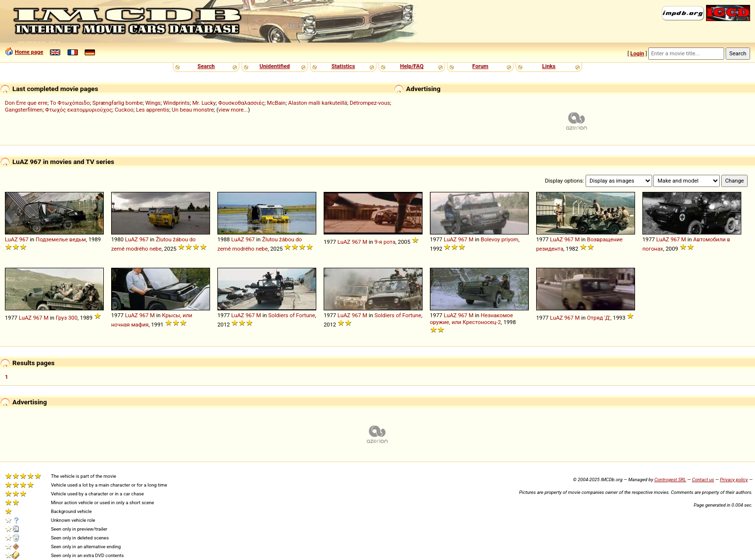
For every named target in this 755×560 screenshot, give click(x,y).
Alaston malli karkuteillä (318, 103)
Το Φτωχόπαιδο (70, 103)
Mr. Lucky (204, 103)
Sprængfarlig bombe (118, 103)
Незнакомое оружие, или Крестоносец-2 (472, 319)
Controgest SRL (670, 479)
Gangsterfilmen (24, 110)
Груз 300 (67, 318)
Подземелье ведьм (61, 239)
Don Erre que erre (26, 103)
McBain (276, 103)
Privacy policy (734, 479)
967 (24, 239)
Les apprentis (153, 110)
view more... (233, 110)
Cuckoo (124, 110)
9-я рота (385, 242)
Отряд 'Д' (599, 318)
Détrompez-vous (370, 103)
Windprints (176, 103)
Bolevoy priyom (500, 239)
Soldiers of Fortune (292, 315)
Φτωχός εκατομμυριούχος (79, 110)
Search (206, 66)
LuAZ (11, 239)
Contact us (703, 479)
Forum (481, 66)
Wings (153, 103)
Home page (29, 52)
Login (637, 53)
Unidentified (275, 66)
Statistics (343, 66)
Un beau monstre (193, 110)
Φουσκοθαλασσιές (241, 103)
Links (549, 66)
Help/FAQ (412, 66)
